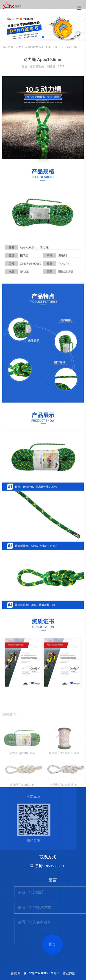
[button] (43, 37)
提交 (57, 944)
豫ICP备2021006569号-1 (41, 973)
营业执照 (69, 973)
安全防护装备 (33, 47)
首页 (19, 47)
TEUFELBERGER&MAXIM (61, 47)
